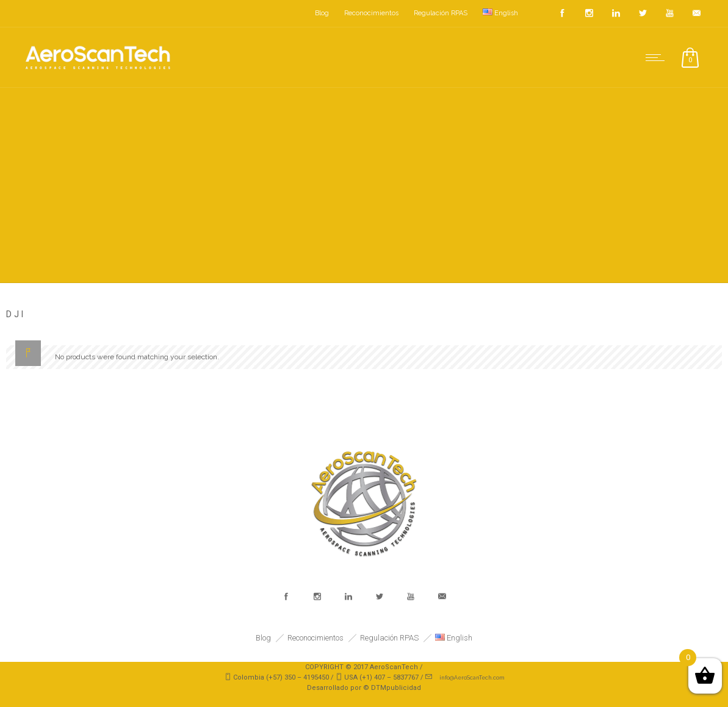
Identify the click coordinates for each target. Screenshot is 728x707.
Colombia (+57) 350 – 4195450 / (284, 677)
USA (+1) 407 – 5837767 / (385, 677)
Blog (322, 13)
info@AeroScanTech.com (472, 678)
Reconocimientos (371, 13)
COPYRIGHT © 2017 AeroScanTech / (364, 667)
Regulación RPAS (441, 13)
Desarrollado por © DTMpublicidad (364, 688)
